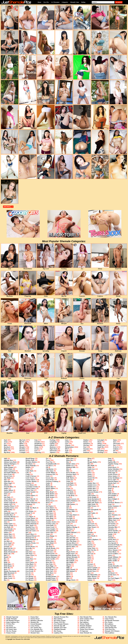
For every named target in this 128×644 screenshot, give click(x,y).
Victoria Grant (113, 547)
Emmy (28, 561)
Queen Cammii (92, 568)
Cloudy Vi (29, 513)
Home (39, 2)
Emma (28, 557)
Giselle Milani (50, 473)
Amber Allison (8, 490)
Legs (66, 444)
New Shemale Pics (111, 617)
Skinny (100, 444)
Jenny (48, 534)
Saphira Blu (112, 462)
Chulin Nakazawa (31, 503)
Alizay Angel (8, 483)
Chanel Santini (30, 492)
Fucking (52, 440)
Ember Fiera (30, 555)
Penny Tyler (91, 548)
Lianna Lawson (71, 499)
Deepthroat (38, 444)
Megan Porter (71, 552)
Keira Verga (50, 569)
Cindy (27, 506)
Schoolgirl (101, 440)
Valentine (111, 529)
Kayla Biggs (50, 566)
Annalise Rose (8, 515)
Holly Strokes (50, 497)
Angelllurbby (8, 510)
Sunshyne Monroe (114, 503)
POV (85, 451)
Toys (115, 445)
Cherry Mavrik (30, 499)
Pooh (89, 559)
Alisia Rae (7, 481)
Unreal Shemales (36, 624)
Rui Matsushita (92, 575)
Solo (99, 449)
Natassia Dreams (93, 492)
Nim (89, 508)
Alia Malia (7, 478)
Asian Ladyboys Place (87, 619)
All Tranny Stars (11, 629)
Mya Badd (91, 466)
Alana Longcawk (9, 471)
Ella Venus (29, 554)
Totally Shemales (12, 619)
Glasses (52, 445)
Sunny (110, 501)
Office (67, 452)
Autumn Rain (8, 538)
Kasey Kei (49, 562)
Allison (6, 485)
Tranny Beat (34, 617)
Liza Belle (69, 518)
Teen (115, 442)
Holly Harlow (50, 494)
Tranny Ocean (11, 633)
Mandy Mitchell (71, 532)
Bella (6, 562)
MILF (67, 449)
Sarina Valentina (113, 469)
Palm (89, 529)
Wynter (110, 564)
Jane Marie (50, 517)
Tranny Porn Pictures (87, 629)
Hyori (48, 503)
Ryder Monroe (92, 576)
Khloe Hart (70, 459)
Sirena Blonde (112, 487)
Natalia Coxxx (92, 485)
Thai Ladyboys (110, 633)
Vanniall (111, 538)
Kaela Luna (50, 550)
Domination (38, 445)
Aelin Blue (7, 466)
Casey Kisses (30, 485)
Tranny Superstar (110, 626)
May (68, 550)
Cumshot (37, 442)
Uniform (116, 449)
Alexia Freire (8, 476)
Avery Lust (7, 545)
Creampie (23, 452)
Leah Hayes (70, 485)
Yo (109, 569)
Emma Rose (29, 559)
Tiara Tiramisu (113, 515)
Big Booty (7, 452)
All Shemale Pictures (13, 621)
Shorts (99, 442)
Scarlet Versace (113, 474)
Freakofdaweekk (51, 464)
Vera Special (112, 543)
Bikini (21, 444)
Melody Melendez (72, 557)
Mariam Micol (71, 543)
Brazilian (22, 449)
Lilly (68, 506)
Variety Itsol (112, 540)
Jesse (48, 538)
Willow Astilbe (112, 561)
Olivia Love (91, 525)
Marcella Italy (71, 538)
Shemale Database (86, 626)
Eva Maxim (29, 576)
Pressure (90, 564)
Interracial (53, 451)
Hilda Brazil (50, 492)
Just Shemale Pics (18, 639)
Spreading (101, 451)
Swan (110, 504)
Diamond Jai (30, 538)
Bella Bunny (8, 566)
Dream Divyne (30, 547)
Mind (68, 575)
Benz (5, 569)
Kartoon (48, 561)
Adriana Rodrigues (10, 464)
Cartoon (28, 483)
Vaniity (110, 534)
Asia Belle (7, 527)
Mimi (68, 573)
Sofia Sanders (112, 494)
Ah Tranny (10, 626)
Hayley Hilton (50, 488)
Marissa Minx (71, 547)
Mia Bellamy (70, 559)
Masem (69, 548)
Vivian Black (112, 552)
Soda (110, 490)
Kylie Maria (70, 478)
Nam (89, 471)
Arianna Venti (8, 518)
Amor (6, 494)
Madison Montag (72, 527)
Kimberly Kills (71, 467)
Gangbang (53, 442)
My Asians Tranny (60, 621)
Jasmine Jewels (51, 522)
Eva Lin (28, 575)
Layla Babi (70, 483)
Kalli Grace (50, 552)
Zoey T (110, 580)
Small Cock (101, 445)
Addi (5, 459)
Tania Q (111, 508)
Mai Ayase (70, 529)
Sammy (90, 580)
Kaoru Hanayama (52, 555)
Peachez (90, 545)
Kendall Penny (51, 578)
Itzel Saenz (49, 506)
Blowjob (22, 447)
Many (68, 534)
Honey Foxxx (50, 501)
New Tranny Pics (36, 628)
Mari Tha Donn (71, 541)
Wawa (110, 555)
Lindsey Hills (70, 511)
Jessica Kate (50, 541)
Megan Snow (70, 554)
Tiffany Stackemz (113, 518)
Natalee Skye (92, 483)
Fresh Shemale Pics (37, 631)
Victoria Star (112, 548)
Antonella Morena (10, 517)
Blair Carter (8, 576)
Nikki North (91, 504)
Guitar (48, 483)
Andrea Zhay (8, 501)
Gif (47, 467)
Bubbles (28, 467)
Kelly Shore (50, 573)
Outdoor (86, 440)
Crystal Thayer (30, 518)
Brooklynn (29, 464)
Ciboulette (29, 504)
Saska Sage (112, 473)
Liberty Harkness (72, 501)
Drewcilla (29, 548)
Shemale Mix (35, 622)
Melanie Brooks (71, 555)
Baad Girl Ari (8, 548)
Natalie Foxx (92, 487)
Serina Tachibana (114, 478)
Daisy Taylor (30, 525)
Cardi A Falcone (31, 476)
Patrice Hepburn (93, 540)
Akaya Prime (8, 469)
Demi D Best (30, 534)
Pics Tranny (109, 622)
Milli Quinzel (70, 571)
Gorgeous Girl (50, 474)
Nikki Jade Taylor (93, 503)
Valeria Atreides (113, 531)
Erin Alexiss (30, 566)
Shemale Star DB (59, 626)
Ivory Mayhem (51, 510)
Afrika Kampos (9, 467)
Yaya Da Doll (112, 568)
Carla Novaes (30, 478)
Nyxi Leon (91, 524)
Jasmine (49, 520)
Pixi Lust (90, 554)
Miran (90, 459)
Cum (36, 440)
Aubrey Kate (8, 534)
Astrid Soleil (8, 531)
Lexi (68, 497)
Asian (6, 442)
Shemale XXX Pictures (112, 631)
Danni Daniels (30, 529)
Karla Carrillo (50, 559)
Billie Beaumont (9, 573)
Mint (68, 578)
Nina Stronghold (93, 510)
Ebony (36, 447)
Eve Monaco (30, 580)
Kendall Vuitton (51, 580)
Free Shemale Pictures (61, 624)
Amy (5, 496)
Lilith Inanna (71, 504)
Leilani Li (69, 490)
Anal (5, 440)
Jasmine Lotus (51, 524)
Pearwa (90, 547)
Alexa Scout (8, 474)
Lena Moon (70, 494)
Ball (5, 555)
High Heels (53, 449)
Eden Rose (29, 552)
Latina (67, 442)
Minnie (69, 576)
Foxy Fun (49, 462)
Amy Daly (7, 497)
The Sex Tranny (11, 631)
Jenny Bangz (50, 536)
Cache (28, 469)
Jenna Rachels (51, 531)
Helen (48, 490)
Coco (27, 515)
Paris (89, 534)
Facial (36, 449)
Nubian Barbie (92, 518)
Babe (6, 445)
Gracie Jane (50, 478)
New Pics (46, 2)
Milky (68, 568)
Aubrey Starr (8, 536)
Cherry (28, 497)
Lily (67, 508)
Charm (28, 494)
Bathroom (7, 449)
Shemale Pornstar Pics (61, 617)
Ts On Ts (116, 447)
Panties (86, 442)
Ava (5, 540)
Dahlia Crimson (31, 522)
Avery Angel (8, 543)
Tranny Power (35, 619)
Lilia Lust (69, 503)
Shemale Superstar (12, 617)
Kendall (48, 575)
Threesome (117, 444)
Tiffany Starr (112, 520)
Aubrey (6, 532)
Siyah (110, 488)
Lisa (68, 513)
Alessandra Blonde (10, 473)
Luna (68, 524)
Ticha (110, 517)
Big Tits (22, 442)
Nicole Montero (93, 501)
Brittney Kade (30, 460)
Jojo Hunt (49, 547)
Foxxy (48, 460)
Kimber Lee (70, 466)
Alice (6, 480)
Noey (89, 515)
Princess (90, 566)
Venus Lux (111, 541)
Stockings (101, 452)
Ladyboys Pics (58, 633)
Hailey (48, 485)
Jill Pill (48, 545)
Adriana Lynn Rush (10, 462)
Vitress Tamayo (113, 550)
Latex (67, 440)
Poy (89, 562)
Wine (110, 562)
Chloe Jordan (30, 501)
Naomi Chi (91, 478)
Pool (85, 447)
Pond (89, 557)
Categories (65, 2)
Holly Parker (50, 496)
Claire (28, 510)
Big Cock (22, 440)
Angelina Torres (9, 508)
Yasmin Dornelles (114, 566)
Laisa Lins (70, 480)
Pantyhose (87, 444)
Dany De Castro (31, 531)
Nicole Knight (92, 497)
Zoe (109, 576)
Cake (27, 473)
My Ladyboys (109, 624)
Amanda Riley (8, 487)
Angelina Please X (10, 506)
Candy (28, 474)
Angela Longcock (9, 503)
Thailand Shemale (60, 629)
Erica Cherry (30, 562)
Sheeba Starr (112, 483)
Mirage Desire (71, 580)
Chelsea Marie (30, 496)
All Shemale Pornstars (112, 621)
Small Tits (101, 447)
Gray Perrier (50, 480)
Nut (89, 520)
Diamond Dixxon (31, 536)
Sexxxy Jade (112, 480)
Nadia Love (91, 469)
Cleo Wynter (30, 511)
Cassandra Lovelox (32, 487)
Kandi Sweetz (50, 554)
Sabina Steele (92, 578)
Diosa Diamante (31, 540)
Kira (68, 469)
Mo (89, 460)
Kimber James (71, 464)
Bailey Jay (7, 554)
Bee (5, 559)
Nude (67, 451)
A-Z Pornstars (55, 2)
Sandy (110, 460)
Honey (48, 499)
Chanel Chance (31, 488)
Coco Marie (29, 517)
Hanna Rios (50, 487)
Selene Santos (112, 476)
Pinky (89, 552)
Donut (28, 545)
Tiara (110, 513)
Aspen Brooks (8, 529)
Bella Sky (7, 568)
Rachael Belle (92, 569)
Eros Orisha (29, 569)
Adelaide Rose (8, 460)
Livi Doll (69, 517)
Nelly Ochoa (91, 496)
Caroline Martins (31, 481)
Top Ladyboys (84, 622)
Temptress (111, 511)
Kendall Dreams (51, 576)
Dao (27, 532)
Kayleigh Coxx (51, 568)
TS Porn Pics (10, 624)
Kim (68, 462)
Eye (47, 459)
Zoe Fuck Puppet (113, 578)
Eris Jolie (29, 568)
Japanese (53, 452)
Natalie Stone (92, 490)
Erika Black (29, 564)
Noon (89, 517)
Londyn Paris (71, 522)
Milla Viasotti (71, 569)
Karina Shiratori (51, 557)
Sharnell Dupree (113, 481)
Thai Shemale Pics (111, 628)
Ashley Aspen (8, 524)
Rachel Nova (92, 571)
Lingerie (68, 445)
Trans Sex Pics (85, 621)
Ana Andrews (8, 499)
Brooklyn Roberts (31, 462)
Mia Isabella (70, 561)
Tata (109, 510)
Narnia (90, 480)
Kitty (68, 471)
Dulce (27, 550)
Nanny (90, 474)
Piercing (86, 445)
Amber (6, 488)
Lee (67, 487)
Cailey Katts (29, 471)
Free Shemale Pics (36, 629)
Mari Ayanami (71, 540)
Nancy (90, 473)
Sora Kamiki (112, 496)
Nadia (89, 467)
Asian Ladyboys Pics (13, 622)
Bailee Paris (8, 550)
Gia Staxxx (49, 466)
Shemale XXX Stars (60, 628)
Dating (83, 2)
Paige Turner (92, 527)
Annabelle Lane (9, 513)
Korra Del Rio (71, 473)
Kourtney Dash (71, 474)
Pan (89, 531)
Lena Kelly (70, 492)
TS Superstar (84, 631)
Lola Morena (70, 520)
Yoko (109, 571)
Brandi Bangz (30, 459)
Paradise (90, 532)
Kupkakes (69, 476)
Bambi (6, 557)
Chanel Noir (30, 490)
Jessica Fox (50, 540)
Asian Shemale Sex (86, 633)
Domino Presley (31, 543)
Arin (5, 522)
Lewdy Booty (70, 496)
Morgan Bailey (92, 462)
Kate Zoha (49, 564)
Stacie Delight (112, 499)
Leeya (68, 488)
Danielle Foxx (30, 527)
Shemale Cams (75, 2)
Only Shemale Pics (86, 617)
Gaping (52, 444)
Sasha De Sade (113, 471)
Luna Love (70, 525)
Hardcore (53, 447)
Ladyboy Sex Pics (85, 628)
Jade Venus (50, 515)
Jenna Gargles (51, 529)
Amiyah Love (8, 492)
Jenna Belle (50, 525)
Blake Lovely (8, 578)
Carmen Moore (30, 480)
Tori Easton (112, 524)
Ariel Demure (8, 520)
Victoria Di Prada (114, 545)
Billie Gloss (8, 575)
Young (115, 452)
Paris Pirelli (91, 536)
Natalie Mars (92, 488)
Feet (36, 451)
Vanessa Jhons (113, 532)
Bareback (7, 447)
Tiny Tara (111, 522)
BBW (6, 451)
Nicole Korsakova (93, 499)
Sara (109, 466)
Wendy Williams (113, 557)
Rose (89, 573)
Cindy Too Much (31, 508)
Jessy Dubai (50, 543)
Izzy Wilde (49, 511)
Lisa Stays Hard (71, 515)
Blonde (22, 445)
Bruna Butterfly (31, 466)
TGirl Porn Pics (110, 629)
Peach (89, 543)
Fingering (38, 452)
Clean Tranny (109, 619)
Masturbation (69, 447)
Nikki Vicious (92, 506)
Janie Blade (50, 518)
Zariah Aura (112, 575)
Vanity (110, 536)
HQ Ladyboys (58, 619)
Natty (89, 494)
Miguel (68, 566)
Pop (89, 561)
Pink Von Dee (92, 550)
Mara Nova (70, 536)
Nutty (89, 522)
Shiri (110, 485)
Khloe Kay (70, 460)
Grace (48, 476)
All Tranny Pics (11, 628)
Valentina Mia (112, 527)
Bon (5, 580)
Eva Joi (28, 573)
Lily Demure (70, 510)
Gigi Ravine (50, 469)
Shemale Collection (37, 621)
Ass (5, 444)
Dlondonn (29, 541)
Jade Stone (49, 513)
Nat (89, 481)
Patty (89, 541)
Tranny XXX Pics (59, 622)
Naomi (90, 476)
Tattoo (115, 440)
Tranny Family (85, 624)
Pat (89, 538)
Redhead (86, 452)
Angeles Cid (8, 504)
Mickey (69, 564)
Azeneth (6, 547)
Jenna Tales (50, 532)
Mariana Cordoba (72, 545)
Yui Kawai (111, 573)
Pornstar (86, 449)
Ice (47, 504)
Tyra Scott (111, 525)
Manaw (69, 531)
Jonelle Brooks (51, 548)
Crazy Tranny (35, 626)
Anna (6, 511)
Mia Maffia (70, 562)
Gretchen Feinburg (52, 481)
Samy (110, 459)
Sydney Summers (113, 506)
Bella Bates (8, 564)
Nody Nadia (91, 513)
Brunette (22, 451)
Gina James (50, 471)
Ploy (89, 555)
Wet (114, 451)
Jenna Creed (50, 527)
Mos (89, 464)
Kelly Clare (49, 571)
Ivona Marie (50, 508)
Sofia (110, 492)
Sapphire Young (113, 464)
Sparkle (110, 497)
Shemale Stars (35, 633)
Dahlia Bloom (30, 520)
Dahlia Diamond (31, 524)
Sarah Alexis (112, 467)
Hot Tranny (58, 631)
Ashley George (8, 525)
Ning (89, 511)
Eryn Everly (29, 571)
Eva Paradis (29, 578)
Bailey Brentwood (10, 552)
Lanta (68, 481)
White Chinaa (112, 559)
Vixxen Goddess (113, 554)
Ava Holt (7, 541)
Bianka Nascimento (10, 571)
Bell (5, 561)
